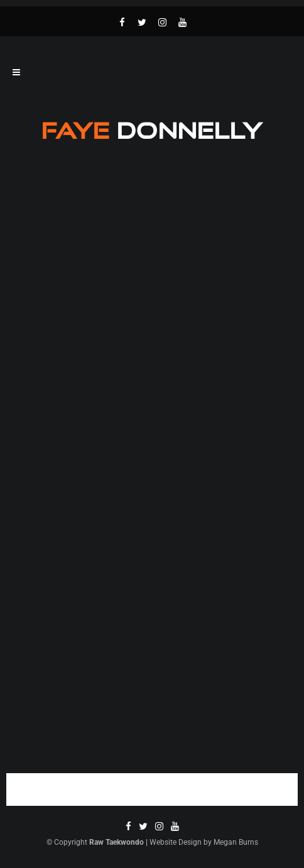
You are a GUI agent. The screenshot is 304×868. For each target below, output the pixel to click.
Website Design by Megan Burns (204, 842)
